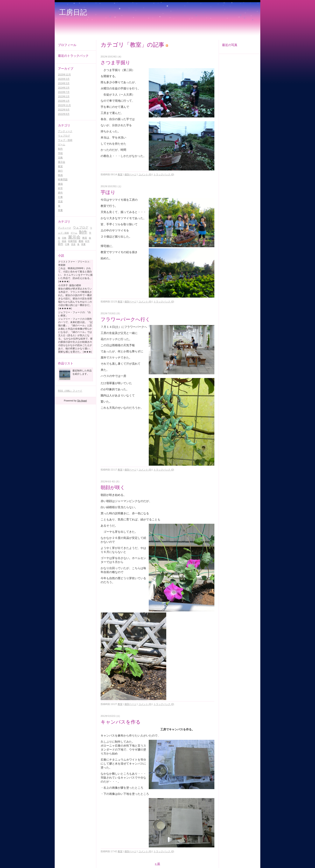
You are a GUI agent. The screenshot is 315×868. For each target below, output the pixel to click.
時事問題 (63, 179)
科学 (60, 188)
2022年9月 (64, 110)
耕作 (60, 193)
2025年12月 (64, 75)
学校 (60, 153)
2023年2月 (64, 96)
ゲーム (62, 144)
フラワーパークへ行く (125, 319)
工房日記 (73, 12)
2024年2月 (64, 88)
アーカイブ (66, 69)
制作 (60, 149)
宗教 (60, 158)
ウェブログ (64, 136)
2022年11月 (64, 105)
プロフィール (67, 45)
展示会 (62, 162)
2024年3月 (64, 83)
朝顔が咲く (113, 487)
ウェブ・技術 (65, 140)
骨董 (60, 210)
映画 (60, 175)
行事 (60, 197)
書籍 (60, 184)
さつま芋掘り (118, 63)
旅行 (60, 171)
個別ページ (130, 174)
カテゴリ (64, 125)
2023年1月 (64, 101)
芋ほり (108, 192)
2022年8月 (64, 114)
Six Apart (82, 401)
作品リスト (66, 363)
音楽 (60, 201)
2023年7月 (64, 92)
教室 (60, 166)
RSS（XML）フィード (70, 391)
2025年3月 (64, 79)
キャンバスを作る (121, 722)
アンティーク (65, 131)
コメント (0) (145, 174)
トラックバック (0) (164, 174)
